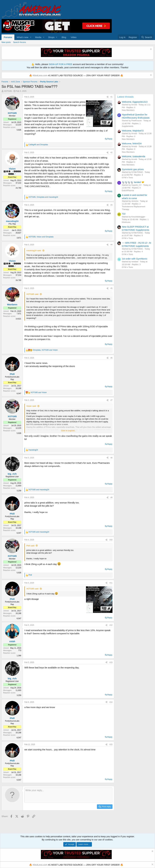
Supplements (128, 126)
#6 (111, 358)
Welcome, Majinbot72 (133, 131)
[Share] (107, 97)
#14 (111, 702)
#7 (111, 400)
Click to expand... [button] (69, 431)
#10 (111, 540)
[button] (31, 37)
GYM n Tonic (127, 178)
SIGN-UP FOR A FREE (60, 64)
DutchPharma (128, 190)
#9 (111, 498)
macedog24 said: (34, 251)
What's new (22, 37)
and (38, 145)
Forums (8, 37)
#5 (111, 288)
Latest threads (125, 97)
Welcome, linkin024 (132, 143)
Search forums (20, 42)
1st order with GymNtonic (135, 259)
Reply (110, 139)
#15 (111, 744)
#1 (111, 97)
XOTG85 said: (33, 294)
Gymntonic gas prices (133, 169)
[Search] (147, 37)
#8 (111, 458)
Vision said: (31, 406)
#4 (111, 245)
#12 (111, 625)
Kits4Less (126, 222)
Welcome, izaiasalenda (134, 156)
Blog (64, 37)
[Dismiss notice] (151, 49)
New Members (128, 110)
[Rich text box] (68, 795)
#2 (111, 152)
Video (74, 37)
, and (43, 197)
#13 (111, 662)
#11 (111, 583)
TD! (124, 214)
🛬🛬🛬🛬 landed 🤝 (133, 182)
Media (38, 37)
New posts (6, 42)
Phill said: (31, 546)
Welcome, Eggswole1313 (135, 102)
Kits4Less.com (40, 75)
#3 (111, 205)
